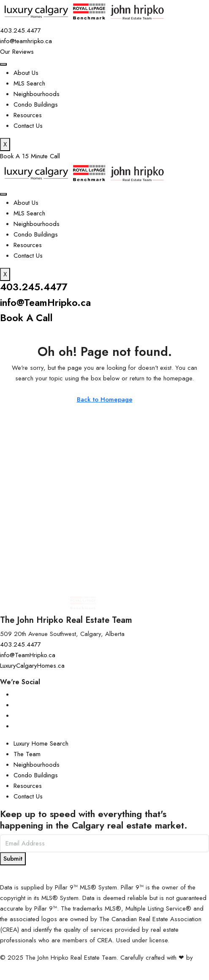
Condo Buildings (36, 105)
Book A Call (27, 318)
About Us (26, 73)
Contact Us (28, 126)
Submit (13, 858)
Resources (28, 115)
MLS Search (29, 83)
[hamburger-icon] (3, 64)
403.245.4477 (35, 287)
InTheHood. (16, 968)
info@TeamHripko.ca (47, 303)
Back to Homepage (105, 399)
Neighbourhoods (37, 94)
